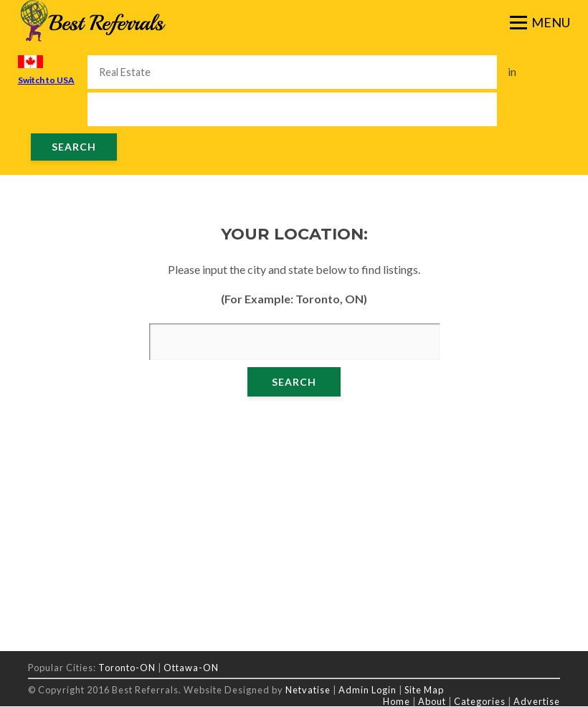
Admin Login (367, 690)
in (512, 71)
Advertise (537, 701)
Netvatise (309, 690)
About (432, 701)
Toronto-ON (127, 668)
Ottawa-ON (191, 668)
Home (397, 701)
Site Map (424, 690)
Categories (480, 701)
